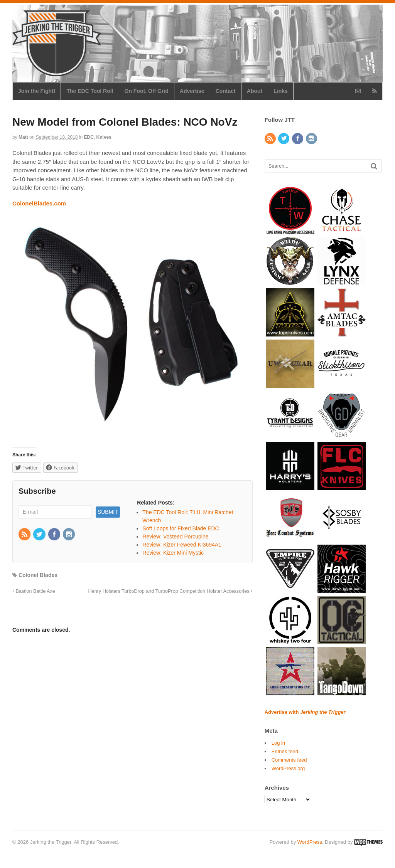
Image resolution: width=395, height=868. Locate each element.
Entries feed (285, 751)
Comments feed (289, 760)
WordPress (310, 842)
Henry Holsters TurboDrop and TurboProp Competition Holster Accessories (170, 591)
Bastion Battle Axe (34, 591)
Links (281, 91)
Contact (226, 91)
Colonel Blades (38, 575)
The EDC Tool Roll (90, 91)
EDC (89, 137)
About (255, 91)
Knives (104, 137)
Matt (23, 137)
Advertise (192, 91)
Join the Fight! (37, 91)
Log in (278, 743)
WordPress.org (288, 768)
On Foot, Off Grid (147, 91)
